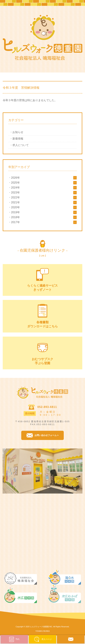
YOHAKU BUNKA (42, 631)
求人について (21, 145)
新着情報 (18, 139)
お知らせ (18, 132)
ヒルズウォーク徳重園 (39, 627)
